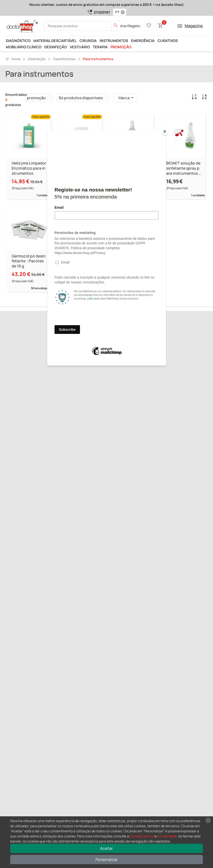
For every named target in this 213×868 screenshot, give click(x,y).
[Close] (165, 132)
